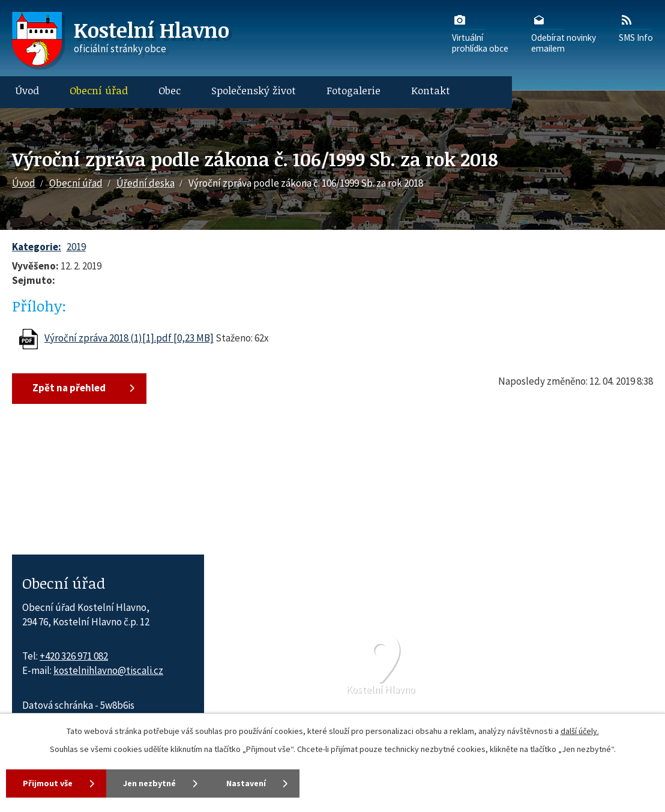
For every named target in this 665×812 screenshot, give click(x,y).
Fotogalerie (354, 90)
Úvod (27, 90)
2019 (76, 247)
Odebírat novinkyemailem (564, 33)
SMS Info (636, 28)
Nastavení (246, 783)
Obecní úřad (99, 90)
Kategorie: (37, 247)
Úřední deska (146, 183)
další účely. (580, 731)
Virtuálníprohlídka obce (480, 33)
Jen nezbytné (149, 783)
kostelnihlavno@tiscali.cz (108, 670)
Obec (170, 90)
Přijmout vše (48, 783)
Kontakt (431, 90)
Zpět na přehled (69, 388)
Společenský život (254, 90)
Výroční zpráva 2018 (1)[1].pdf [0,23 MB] (129, 338)
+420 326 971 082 (74, 656)
